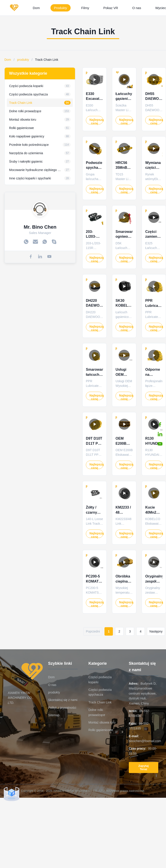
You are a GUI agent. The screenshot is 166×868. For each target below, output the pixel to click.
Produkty (61, 8)
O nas (137, 8)
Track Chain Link (100, 702)
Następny (156, 631)
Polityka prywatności (62, 708)
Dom (36, 8)
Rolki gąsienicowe (101, 730)
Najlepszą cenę (96, 121)
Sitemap (54, 715)
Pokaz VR (111, 8)
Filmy (85, 8)
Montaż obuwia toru (102, 722)
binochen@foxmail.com (145, 741)
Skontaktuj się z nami (63, 700)
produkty (23, 60)
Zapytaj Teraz (144, 767)
